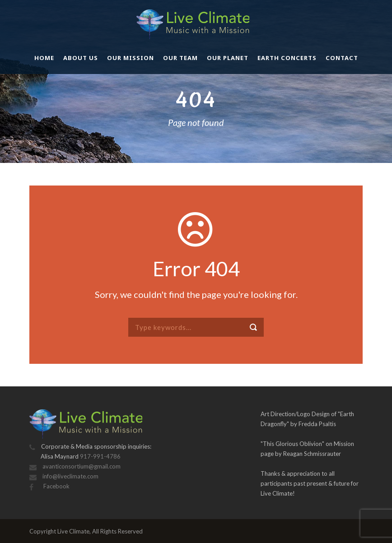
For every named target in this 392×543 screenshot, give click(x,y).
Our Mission (131, 58)
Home (44, 58)
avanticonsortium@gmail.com (82, 466)
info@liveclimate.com (70, 476)
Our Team (180, 58)
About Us (81, 58)
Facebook (56, 486)
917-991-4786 (100, 456)
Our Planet (228, 58)
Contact (342, 58)
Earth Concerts (287, 58)
